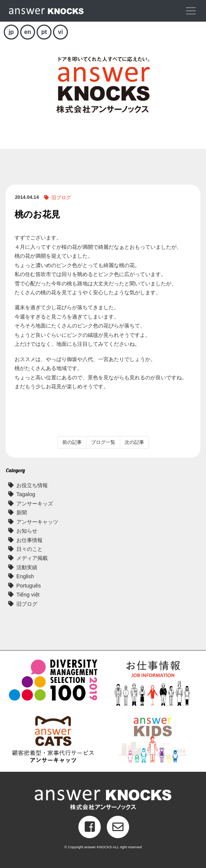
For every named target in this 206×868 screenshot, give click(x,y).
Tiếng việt (28, 595)
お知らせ (27, 531)
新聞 (22, 513)
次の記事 (134, 442)
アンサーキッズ (35, 504)
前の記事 (72, 442)
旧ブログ (61, 198)
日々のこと (29, 549)
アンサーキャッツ (37, 522)
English (25, 576)
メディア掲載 (32, 558)
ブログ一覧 (103, 442)
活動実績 (27, 567)
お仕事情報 (29, 540)
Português (29, 586)
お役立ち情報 (32, 485)
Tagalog (26, 494)
